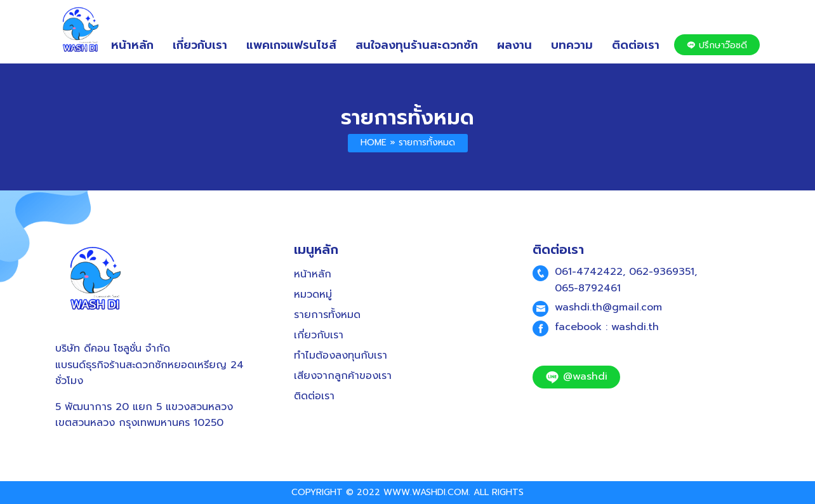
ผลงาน (514, 45)
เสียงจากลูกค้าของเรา (343, 376)
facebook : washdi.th (607, 327)
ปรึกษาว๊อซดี (717, 45)
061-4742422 (589, 272)
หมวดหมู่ (313, 295)
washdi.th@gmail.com (608, 307)
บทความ (572, 45)
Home (374, 143)
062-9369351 (662, 272)
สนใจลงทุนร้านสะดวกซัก (417, 45)
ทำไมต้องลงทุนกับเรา (341, 355)
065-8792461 (588, 288)
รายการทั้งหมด (407, 118)
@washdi (576, 376)
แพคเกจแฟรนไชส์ (291, 45)
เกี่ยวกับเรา (200, 45)
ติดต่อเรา (636, 45)
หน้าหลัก (132, 45)
